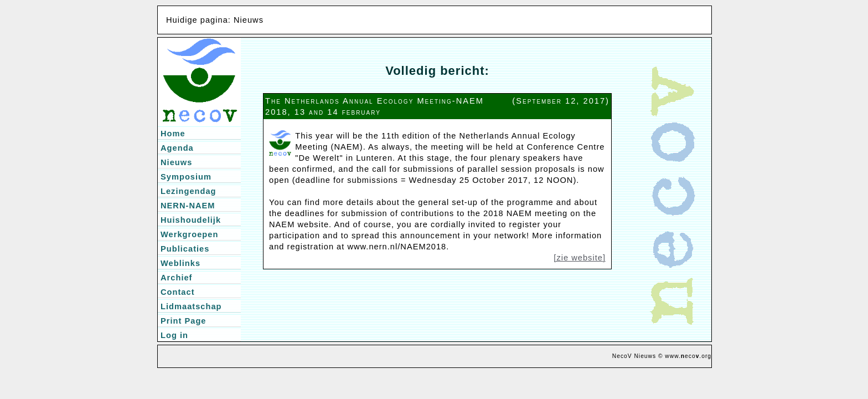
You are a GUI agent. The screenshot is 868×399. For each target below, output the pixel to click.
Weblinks (180, 263)
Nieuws (176, 162)
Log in (174, 335)
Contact (178, 292)
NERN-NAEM (188, 206)
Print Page (184, 321)
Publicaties (185, 249)
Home (173, 134)
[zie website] (580, 258)
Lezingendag (188, 191)
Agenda (177, 148)
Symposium (186, 177)
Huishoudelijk (191, 220)
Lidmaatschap (191, 306)
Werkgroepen (189, 234)
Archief (177, 278)
